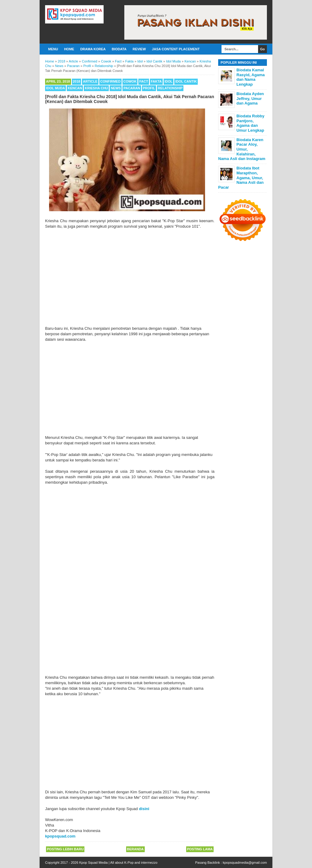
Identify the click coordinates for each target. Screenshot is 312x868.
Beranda (135, 849)
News (116, 88)
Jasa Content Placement (176, 49)
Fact (144, 81)
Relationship (170, 88)
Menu (53, 49)
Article (90, 81)
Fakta (156, 81)
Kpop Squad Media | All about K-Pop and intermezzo (118, 863)
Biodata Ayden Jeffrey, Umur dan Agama (250, 98)
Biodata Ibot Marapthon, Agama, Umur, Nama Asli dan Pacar (241, 178)
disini (144, 809)
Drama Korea (93, 49)
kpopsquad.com (60, 836)
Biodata (119, 49)
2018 (76, 81)
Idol (168, 81)
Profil (149, 88)
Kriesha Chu (96, 88)
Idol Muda (55, 88)
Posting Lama (200, 849)
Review (139, 49)
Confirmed (110, 81)
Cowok (130, 81)
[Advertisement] (130, 278)
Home (69, 49)
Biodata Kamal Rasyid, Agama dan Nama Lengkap (251, 77)
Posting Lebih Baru (65, 849)
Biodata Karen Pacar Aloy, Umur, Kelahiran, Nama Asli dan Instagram (242, 149)
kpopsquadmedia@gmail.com (245, 863)
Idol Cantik (186, 81)
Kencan (75, 88)
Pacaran (132, 88)
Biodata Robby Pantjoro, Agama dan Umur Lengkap (250, 123)
